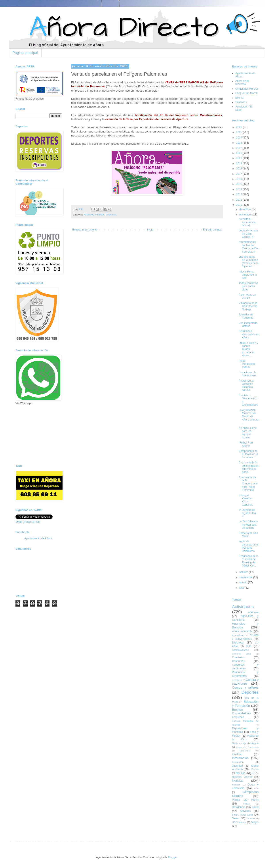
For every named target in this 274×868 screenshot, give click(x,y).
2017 (240, 174)
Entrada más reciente (85, 230)
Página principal (25, 53)
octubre (244, 572)
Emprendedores (241, 713)
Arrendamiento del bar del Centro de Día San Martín (249, 247)
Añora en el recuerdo (242, 83)
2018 (240, 169)
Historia (254, 743)
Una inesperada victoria (248, 325)
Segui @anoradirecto (28, 522)
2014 (240, 189)
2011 (240, 205)
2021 (240, 153)
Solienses (241, 102)
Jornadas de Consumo (246, 316)
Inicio (150, 230)
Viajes (255, 822)
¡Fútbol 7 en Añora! (246, 444)
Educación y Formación (245, 704)
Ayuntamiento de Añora (38, 538)
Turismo (250, 818)
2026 (240, 127)
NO (253, 773)
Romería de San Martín (248, 535)
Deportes (250, 692)
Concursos (238, 661)
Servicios (245, 811)
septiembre (246, 577)
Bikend (239, 98)
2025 (240, 132)
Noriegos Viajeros (242, 777)
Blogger (173, 857)
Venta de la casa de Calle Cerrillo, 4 (248, 234)
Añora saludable (242, 631)
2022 (240, 148)
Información (240, 758)
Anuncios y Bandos (94, 215)
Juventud (237, 766)
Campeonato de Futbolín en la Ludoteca (248, 454)
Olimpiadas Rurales (247, 89)
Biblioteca (238, 643)
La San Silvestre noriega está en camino (248, 525)
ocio (256, 788)
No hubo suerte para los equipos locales (248, 433)
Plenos (246, 804)
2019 (240, 163)
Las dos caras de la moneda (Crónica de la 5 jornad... (249, 262)
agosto (244, 582)
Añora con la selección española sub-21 (246, 385)
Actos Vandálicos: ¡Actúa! (247, 364)
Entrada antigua (212, 230)
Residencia (239, 807)
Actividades (243, 607)
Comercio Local (242, 654)
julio (242, 588)
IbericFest (245, 751)
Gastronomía (239, 743)
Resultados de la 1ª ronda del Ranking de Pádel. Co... (248, 561)
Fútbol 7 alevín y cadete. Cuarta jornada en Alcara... (248, 349)
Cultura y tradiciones (245, 682)
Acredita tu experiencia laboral (247, 222)
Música (255, 769)
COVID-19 (237, 680)
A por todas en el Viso (247, 296)
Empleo (237, 710)
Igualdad (237, 754)
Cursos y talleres (245, 687)
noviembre (246, 215)
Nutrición (236, 785)
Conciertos (238, 657)
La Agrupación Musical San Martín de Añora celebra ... (249, 417)
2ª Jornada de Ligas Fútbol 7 (247, 513)
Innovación (238, 762)
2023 (240, 143)
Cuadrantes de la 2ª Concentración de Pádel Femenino (248, 484)
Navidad (241, 773)
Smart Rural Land (242, 815)
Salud (255, 807)
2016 (240, 179)
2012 (240, 200)
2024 (240, 138)
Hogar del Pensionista (247, 747)
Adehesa (253, 612)
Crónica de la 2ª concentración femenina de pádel (249, 467)
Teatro (236, 818)
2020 (240, 158)
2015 (240, 184)
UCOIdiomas (239, 822)
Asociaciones (238, 635)
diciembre (245, 209)
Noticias (238, 781)
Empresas (111, 215)
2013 (240, 194)
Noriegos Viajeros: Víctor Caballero (246, 500)
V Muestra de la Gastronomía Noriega (248, 306)
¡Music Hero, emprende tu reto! (248, 275)
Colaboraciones (240, 650)
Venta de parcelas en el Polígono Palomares (249, 546)
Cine (249, 646)
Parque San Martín (246, 93)
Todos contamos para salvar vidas (248, 286)
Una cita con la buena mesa (248, 374)
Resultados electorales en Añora (249, 334)
